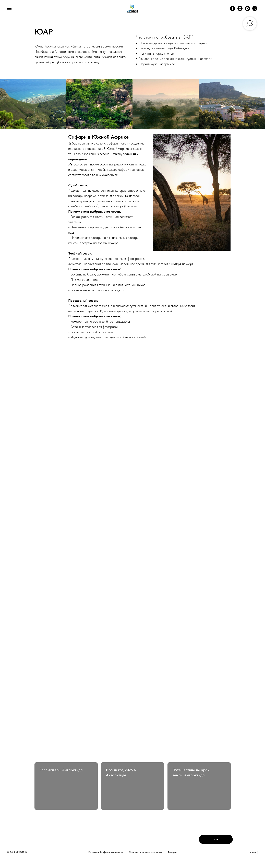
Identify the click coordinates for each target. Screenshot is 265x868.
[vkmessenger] (247, 10)
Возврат (172, 852)
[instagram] (240, 10)
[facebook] (233, 10)
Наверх (253, 852)
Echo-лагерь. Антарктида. (62, 770)
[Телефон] (255, 10)
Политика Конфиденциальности (106, 852)
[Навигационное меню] (9, 8)
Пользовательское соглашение (146, 852)
